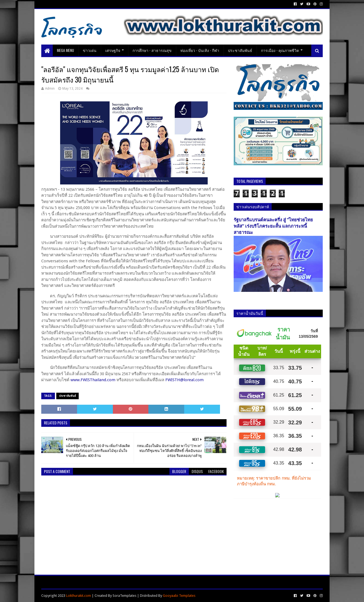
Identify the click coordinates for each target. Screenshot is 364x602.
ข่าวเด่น (90, 50)
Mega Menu (65, 50)
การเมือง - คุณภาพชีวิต (280, 50)
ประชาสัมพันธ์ (240, 50)
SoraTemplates (124, 596)
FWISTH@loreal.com (184, 380)
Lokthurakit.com (79, 596)
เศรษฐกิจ (113, 50)
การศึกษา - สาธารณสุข (152, 50)
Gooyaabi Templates (179, 596)
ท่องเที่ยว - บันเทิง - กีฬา (200, 50)
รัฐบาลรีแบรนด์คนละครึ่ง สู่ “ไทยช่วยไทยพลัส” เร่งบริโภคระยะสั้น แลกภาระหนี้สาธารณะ (273, 226)
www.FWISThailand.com (93, 380)
